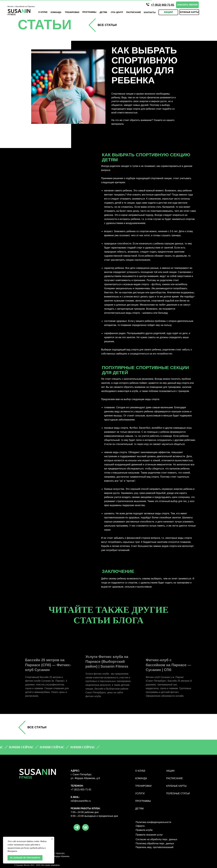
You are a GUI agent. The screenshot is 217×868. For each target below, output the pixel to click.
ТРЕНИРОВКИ (72, 12)
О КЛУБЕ (43, 12)
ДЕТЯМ (103, 12)
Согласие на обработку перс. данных (156, 839)
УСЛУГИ (140, 793)
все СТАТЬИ (107, 25)
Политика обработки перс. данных (155, 843)
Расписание (134, 12)
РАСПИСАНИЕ (175, 778)
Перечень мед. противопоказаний (154, 847)
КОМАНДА (56, 12)
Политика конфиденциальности (153, 822)
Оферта (140, 826)
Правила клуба (144, 830)
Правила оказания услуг (149, 835)
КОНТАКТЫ (150, 12)
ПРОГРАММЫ (143, 801)
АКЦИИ (170, 771)
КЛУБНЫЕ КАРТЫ (176, 786)
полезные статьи (178, 793)
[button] (187, 5)
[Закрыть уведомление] (52, 839)
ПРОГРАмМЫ (89, 12)
